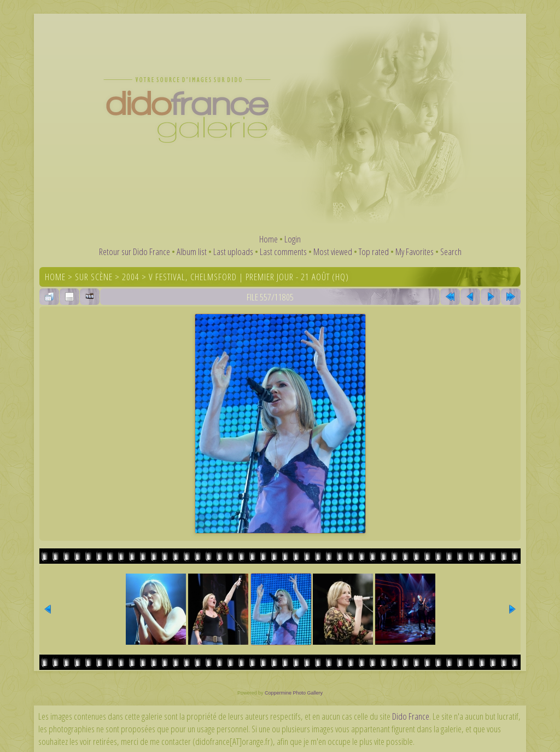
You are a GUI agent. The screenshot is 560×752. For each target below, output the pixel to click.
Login (293, 239)
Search (451, 251)
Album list (192, 251)
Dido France (411, 716)
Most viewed (333, 251)
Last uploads (233, 251)
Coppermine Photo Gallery (294, 693)
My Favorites (415, 251)
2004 (131, 277)
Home (269, 239)
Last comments (283, 251)
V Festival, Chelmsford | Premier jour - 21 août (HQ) (249, 277)
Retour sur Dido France (135, 251)
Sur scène (94, 277)
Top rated (374, 251)
